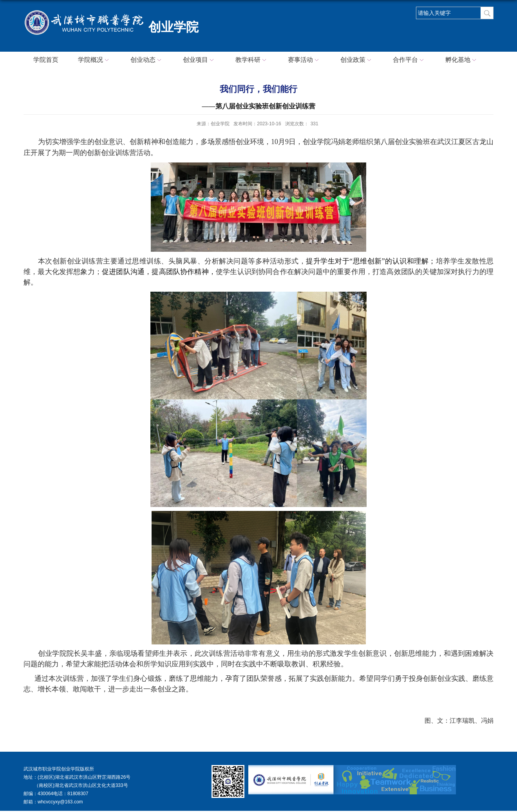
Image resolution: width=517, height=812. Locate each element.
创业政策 (357, 60)
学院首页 (46, 60)
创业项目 (199, 60)
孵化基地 (462, 60)
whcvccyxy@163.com (60, 802)
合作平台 (409, 60)
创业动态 (147, 60)
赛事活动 (304, 60)
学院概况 (94, 60)
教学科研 (252, 60)
